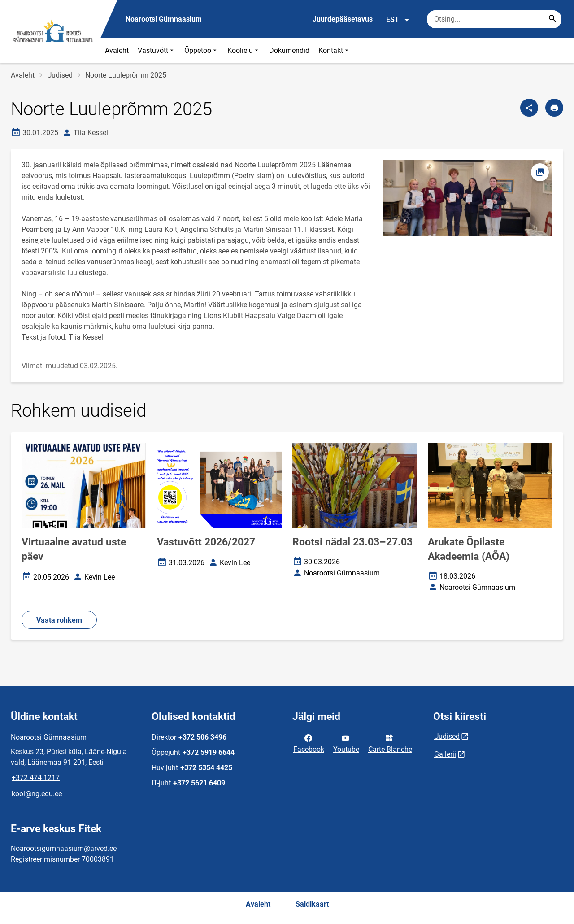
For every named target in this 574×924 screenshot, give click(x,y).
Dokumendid (289, 50)
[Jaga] (529, 108)
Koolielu (244, 50)
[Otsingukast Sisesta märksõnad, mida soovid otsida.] (494, 19)
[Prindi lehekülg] (554, 108)
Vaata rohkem (59, 620)
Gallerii (445, 754)
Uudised (60, 75)
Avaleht (117, 50)
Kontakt (334, 50)
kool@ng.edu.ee (37, 794)
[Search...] (552, 19)
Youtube (346, 743)
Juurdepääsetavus (343, 19)
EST (398, 20)
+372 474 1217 (36, 778)
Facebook (309, 743)
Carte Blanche (390, 743)
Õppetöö (201, 50)
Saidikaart (312, 904)
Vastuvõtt (157, 50)
